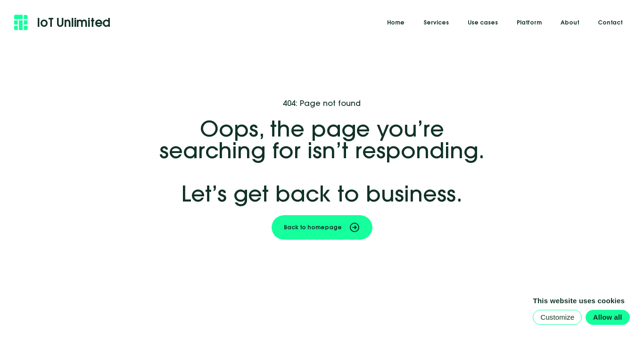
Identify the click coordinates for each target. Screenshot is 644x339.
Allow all (608, 317)
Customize (557, 317)
